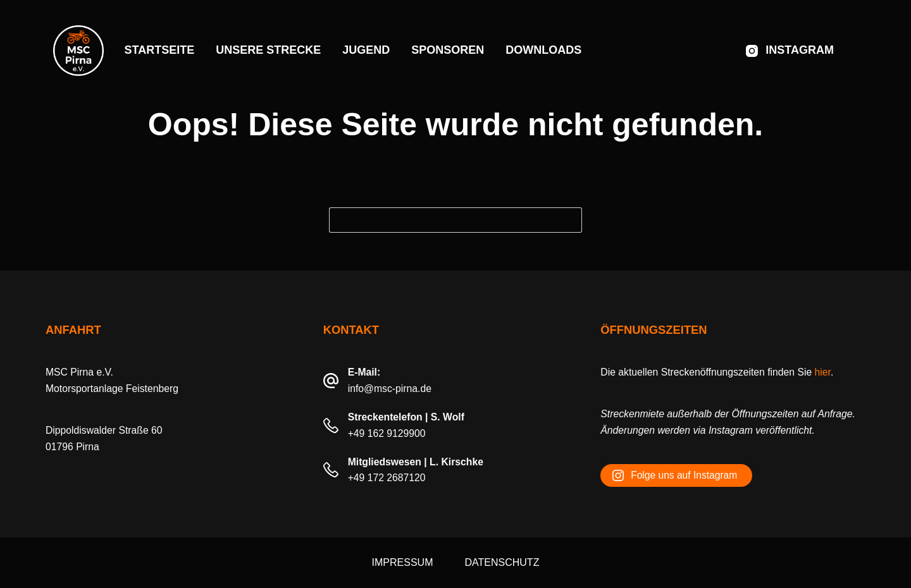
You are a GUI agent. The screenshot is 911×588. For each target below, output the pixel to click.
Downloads (543, 50)
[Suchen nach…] (443, 220)
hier (823, 372)
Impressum (403, 562)
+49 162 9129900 (387, 433)
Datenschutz (502, 562)
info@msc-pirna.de (390, 389)
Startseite (160, 50)
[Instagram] (790, 51)
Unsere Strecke (268, 50)
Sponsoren (448, 50)
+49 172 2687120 (387, 478)
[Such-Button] (569, 220)
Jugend (366, 50)
